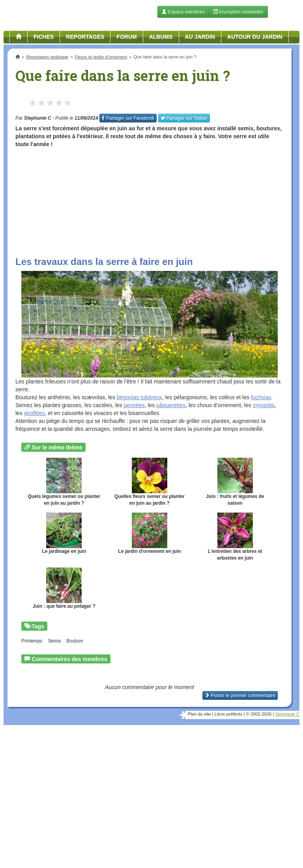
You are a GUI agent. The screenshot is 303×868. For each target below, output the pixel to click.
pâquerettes (171, 405)
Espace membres (183, 12)
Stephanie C (38, 118)
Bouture (75, 641)
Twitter (184, 118)
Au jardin (200, 37)
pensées (134, 405)
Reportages (85, 37)
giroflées (35, 413)
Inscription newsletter (238, 12)
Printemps (32, 641)
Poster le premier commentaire (240, 695)
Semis (54, 641)
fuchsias (261, 397)
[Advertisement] (150, 199)
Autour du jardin (255, 37)
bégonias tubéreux (139, 397)
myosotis (264, 405)
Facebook (128, 118)
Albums (161, 37)
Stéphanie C (287, 714)
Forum (126, 37)
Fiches (44, 37)
